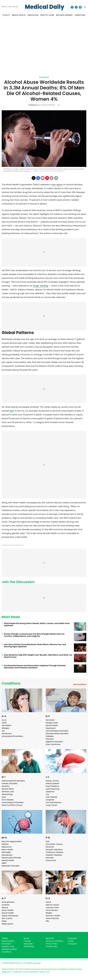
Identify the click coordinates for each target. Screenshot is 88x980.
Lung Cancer (51, 805)
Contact (27, 941)
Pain (48, 841)
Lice (47, 794)
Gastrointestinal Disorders (13, 781)
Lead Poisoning (52, 789)
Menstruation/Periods (11, 858)
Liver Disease (51, 797)
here (12, 411)
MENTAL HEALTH (19, 15)
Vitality (5, 938)
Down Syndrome (53, 744)
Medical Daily (45, 7)
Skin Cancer (7, 918)
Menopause (7, 855)
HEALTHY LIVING (47, 15)
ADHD (4, 723)
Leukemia (50, 792)
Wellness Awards (64, 15)
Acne (4, 720)
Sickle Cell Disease (10, 916)
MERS (4, 863)
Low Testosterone (53, 802)
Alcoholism (7, 725)
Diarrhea (50, 739)
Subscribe (28, 944)
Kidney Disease (52, 783)
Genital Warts (8, 789)
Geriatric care (8, 792)
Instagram (72, 944)
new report (57, 185)
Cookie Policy (52, 946)
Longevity (50, 800)
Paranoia (50, 847)
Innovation (6, 944)
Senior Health (8, 910)
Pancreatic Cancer (54, 844)
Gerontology (7, 794)
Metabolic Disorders (11, 866)
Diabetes (50, 736)
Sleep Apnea (7, 924)
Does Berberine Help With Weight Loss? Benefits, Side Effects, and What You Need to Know (38, 656)
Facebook (72, 938)
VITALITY (6, 15)
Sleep (4, 921)
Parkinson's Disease (54, 852)
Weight (49, 913)
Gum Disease (8, 800)
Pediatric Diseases (54, 855)
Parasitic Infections (54, 850)
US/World (44, 77)
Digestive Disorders (54, 742)
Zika (47, 921)
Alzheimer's (7, 734)
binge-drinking (41, 286)
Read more (44, 972)
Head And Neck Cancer (12, 805)
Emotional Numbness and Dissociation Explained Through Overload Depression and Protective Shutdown (35, 667)
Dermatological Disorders (57, 731)
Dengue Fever (52, 723)
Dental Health (52, 725)
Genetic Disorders (10, 783)
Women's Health (53, 916)
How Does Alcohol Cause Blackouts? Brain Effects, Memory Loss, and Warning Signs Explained (35, 646)
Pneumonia (51, 860)
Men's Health (7, 850)
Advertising (29, 946)
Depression (51, 728)
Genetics (6, 786)
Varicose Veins (52, 908)
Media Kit (50, 938)
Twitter (71, 941)
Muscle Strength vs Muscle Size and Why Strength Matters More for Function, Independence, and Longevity (34, 635)
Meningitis (6, 852)
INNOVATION (33, 15)
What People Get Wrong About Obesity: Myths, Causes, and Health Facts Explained (37, 624)
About (26, 938)
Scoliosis (6, 905)
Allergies (6, 728)
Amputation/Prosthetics (12, 736)
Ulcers (48, 902)
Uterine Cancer (52, 905)
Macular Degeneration (12, 841)
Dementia (50, 720)
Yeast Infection (52, 918)
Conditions (11, 683)
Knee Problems (52, 786)
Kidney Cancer (52, 781)
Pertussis (50, 858)
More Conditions (80, 684)
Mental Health (8, 860)
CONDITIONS (80, 15)
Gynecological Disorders (13, 802)
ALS (3, 731)
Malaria (5, 844)
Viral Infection (52, 910)
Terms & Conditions (54, 941)
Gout (4, 797)
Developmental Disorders (57, 734)
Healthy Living (8, 946)
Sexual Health (8, 913)
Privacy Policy (52, 944)
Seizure (5, 908)
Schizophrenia (8, 902)
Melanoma (7, 847)
